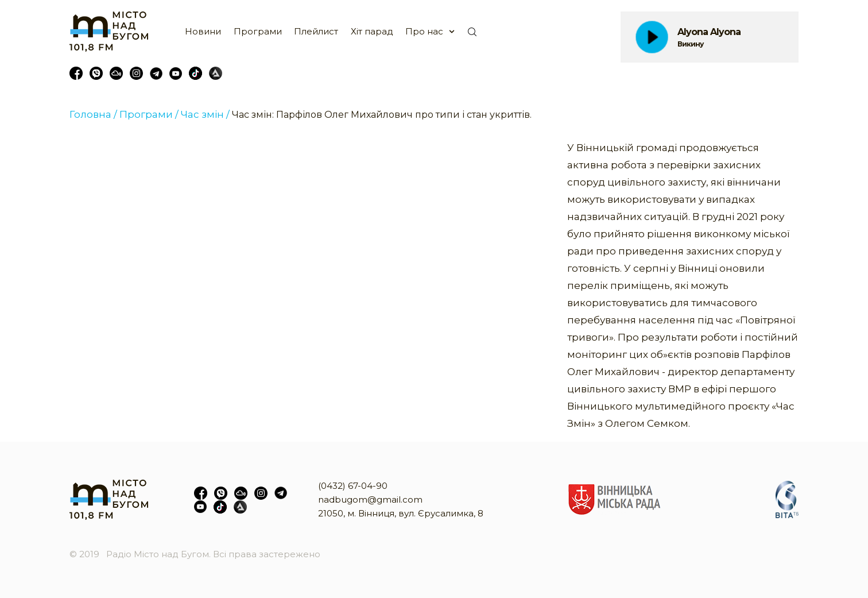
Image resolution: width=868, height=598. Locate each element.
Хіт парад (372, 31)
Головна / (93, 114)
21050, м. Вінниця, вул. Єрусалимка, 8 (401, 513)
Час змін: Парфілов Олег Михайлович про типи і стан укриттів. (382, 115)
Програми (258, 31)
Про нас (424, 31)
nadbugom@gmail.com (370, 499)
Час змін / (205, 114)
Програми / (149, 114)
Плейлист (316, 31)
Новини (203, 31)
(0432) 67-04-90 (353, 486)
